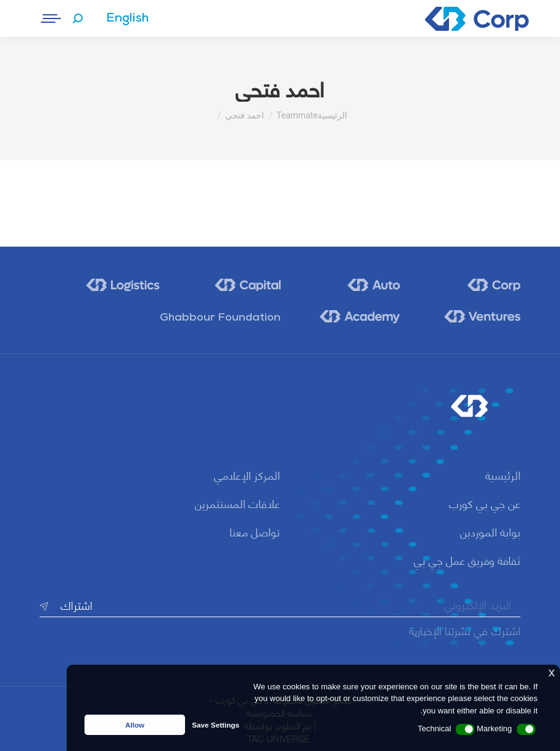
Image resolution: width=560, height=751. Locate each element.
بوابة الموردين (490, 531)
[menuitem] (127, 19)
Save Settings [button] (216, 725)
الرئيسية (503, 475)
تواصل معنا (255, 531)
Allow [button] (135, 725)
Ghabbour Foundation (220, 318)
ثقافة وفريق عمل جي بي (467, 560)
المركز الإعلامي (247, 475)
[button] (526, 729)
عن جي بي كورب (485, 503)
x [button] (551, 672)
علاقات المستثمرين (237, 503)
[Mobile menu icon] (52, 18)
